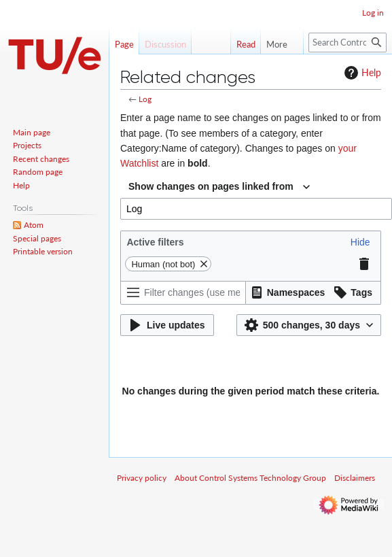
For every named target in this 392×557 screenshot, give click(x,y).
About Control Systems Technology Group (250, 478)
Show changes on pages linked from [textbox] (211, 186)
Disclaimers (355, 478)
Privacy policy (142, 478)
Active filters (155, 242)
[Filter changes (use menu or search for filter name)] (183, 293)
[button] (360, 242)
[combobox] (219, 187)
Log (145, 99)
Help (361, 73)
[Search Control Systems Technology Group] (348, 43)
